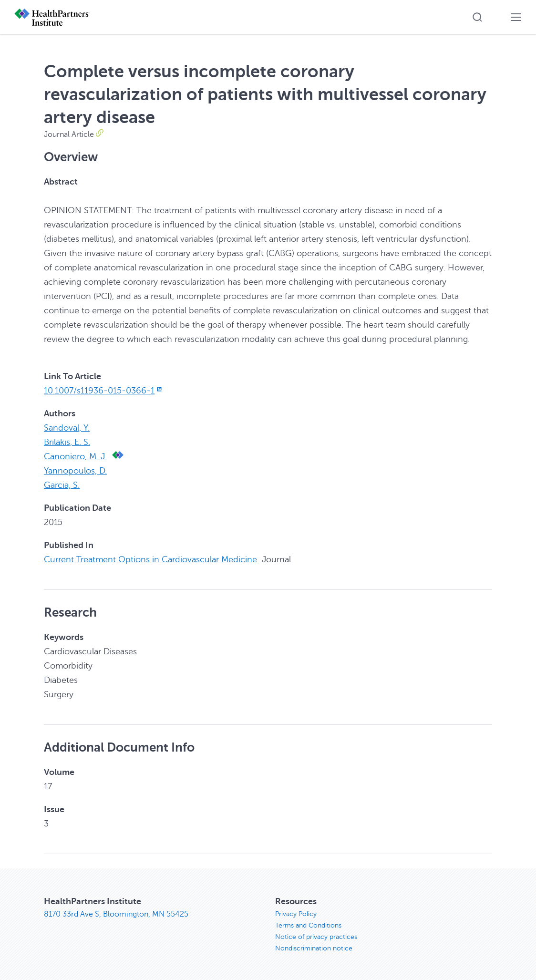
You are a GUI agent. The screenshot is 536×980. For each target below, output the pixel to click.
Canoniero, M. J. (75, 456)
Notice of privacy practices (316, 937)
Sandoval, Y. (67, 428)
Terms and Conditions (308, 925)
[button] (477, 17)
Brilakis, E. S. (67, 442)
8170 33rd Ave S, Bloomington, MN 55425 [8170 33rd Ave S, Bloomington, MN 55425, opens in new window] (116, 914)
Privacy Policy (296, 914)
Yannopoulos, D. (75, 471)
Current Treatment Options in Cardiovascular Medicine (150, 559)
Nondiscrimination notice (314, 948)
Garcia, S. (62, 485)
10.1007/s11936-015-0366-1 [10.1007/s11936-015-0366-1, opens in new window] (104, 391)
